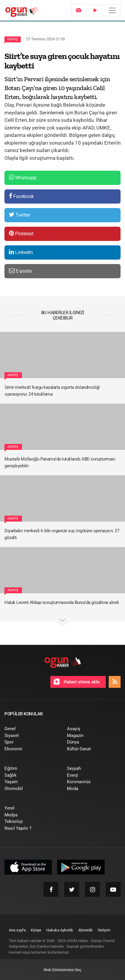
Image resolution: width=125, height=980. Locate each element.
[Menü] (112, 10)
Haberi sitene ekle (77, 682)
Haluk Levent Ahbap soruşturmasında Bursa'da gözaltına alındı (62, 602)
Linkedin (21, 252)
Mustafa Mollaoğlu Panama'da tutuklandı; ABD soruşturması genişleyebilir (60, 462)
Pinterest (21, 233)
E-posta (20, 271)
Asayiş (13, 39)
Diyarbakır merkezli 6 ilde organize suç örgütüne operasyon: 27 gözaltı (62, 534)
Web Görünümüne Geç (62, 970)
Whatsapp (23, 177)
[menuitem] (78, 10)
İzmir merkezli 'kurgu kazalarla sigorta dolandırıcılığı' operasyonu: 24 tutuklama (52, 391)
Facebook (21, 196)
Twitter (20, 215)
